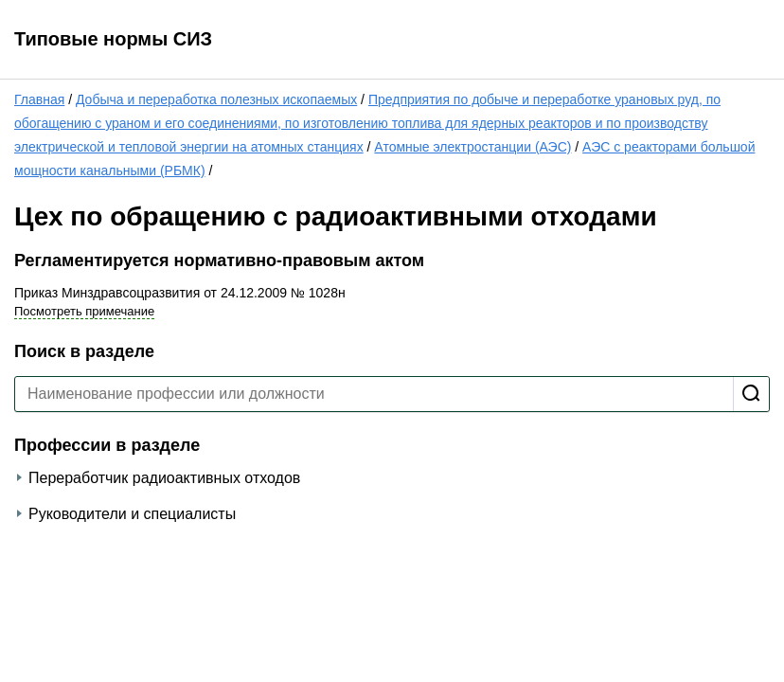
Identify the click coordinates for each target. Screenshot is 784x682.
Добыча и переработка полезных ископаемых (216, 99)
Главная (39, 99)
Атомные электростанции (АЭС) (472, 147)
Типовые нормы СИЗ (113, 39)
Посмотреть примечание (84, 311)
